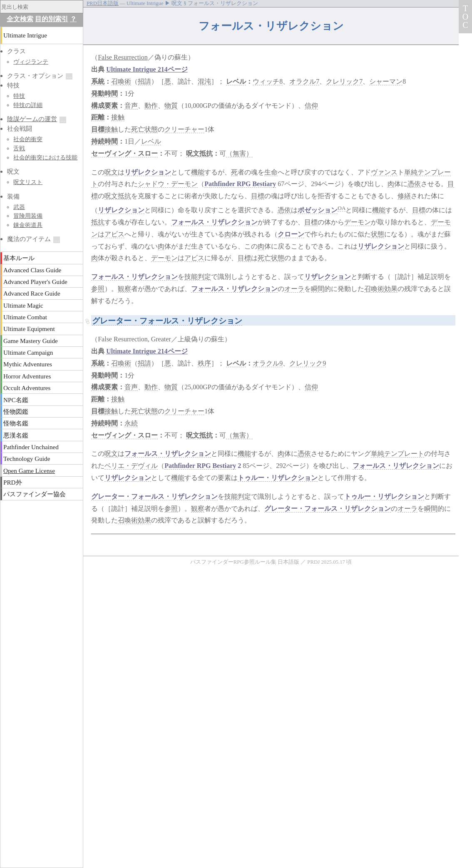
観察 (124, 289)
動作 (151, 106)
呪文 (111, 172)
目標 (98, 129)
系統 (98, 81)
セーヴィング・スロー (124, 153)
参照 (98, 289)
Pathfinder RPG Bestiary (240, 184)
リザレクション (148, 172)
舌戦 (19, 148)
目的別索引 (52, 19)
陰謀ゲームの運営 (32, 119)
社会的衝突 (28, 139)
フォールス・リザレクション (214, 222)
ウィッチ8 (268, 81)
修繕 (404, 196)
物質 (171, 106)
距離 (98, 117)
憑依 (414, 184)
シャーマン (386, 81)
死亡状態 (144, 129)
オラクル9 (268, 363)
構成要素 (104, 106)
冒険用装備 (28, 216)
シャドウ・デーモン (168, 184)
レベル (236, 81)
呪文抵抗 (199, 153)
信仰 (311, 106)
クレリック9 (308, 363)
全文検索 (20, 19)
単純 (411, 172)
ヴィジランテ (31, 62)
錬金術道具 (28, 225)
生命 (271, 172)
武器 (19, 207)
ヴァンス (384, 172)
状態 (378, 234)
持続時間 (104, 141)
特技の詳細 (28, 105)
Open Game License (29, 471)
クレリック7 (344, 81)
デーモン (358, 222)
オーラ (294, 289)
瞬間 (318, 289)
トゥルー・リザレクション (278, 478)
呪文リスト (28, 182)
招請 (144, 81)
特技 (19, 96)
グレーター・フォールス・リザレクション (167, 321)
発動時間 (104, 93)
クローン (291, 234)
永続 (131, 423)
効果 (391, 289)
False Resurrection (123, 57)
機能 (198, 172)
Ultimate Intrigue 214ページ (147, 69)
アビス (114, 234)
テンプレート (404, 454)
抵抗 (98, 222)
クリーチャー (184, 129)
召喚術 (121, 81)
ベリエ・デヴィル (131, 466)
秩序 (204, 363)
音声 (131, 106)
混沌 (204, 81)
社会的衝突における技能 (45, 157)
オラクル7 (304, 81)
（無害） (239, 153)
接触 (118, 117)
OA (342, 208)
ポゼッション (318, 210)
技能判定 (198, 277)
